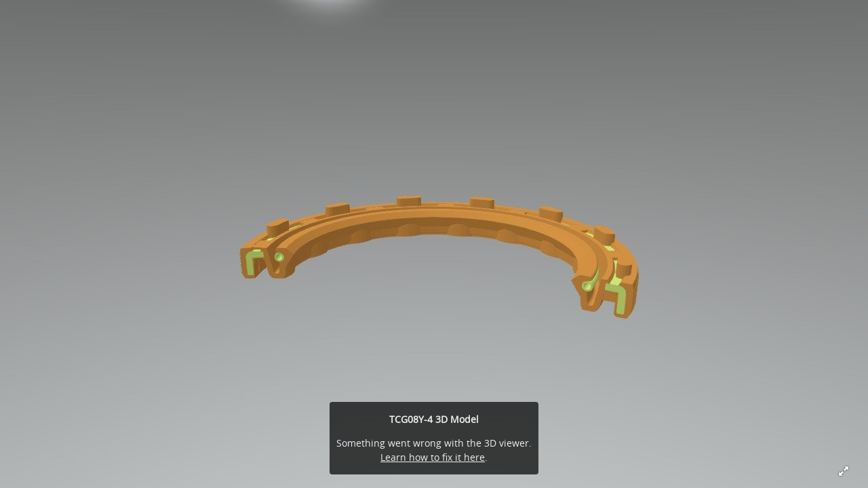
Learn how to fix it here (433, 457)
